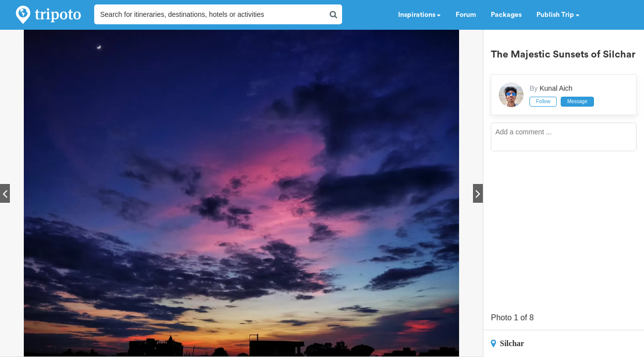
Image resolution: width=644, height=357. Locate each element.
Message (577, 101)
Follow (543, 101)
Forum (466, 15)
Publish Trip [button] (558, 15)
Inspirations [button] (419, 15)
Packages (506, 15)
